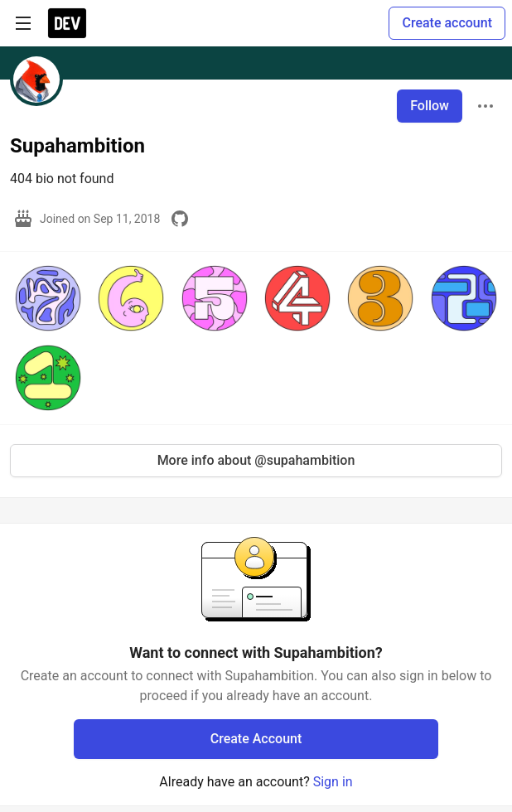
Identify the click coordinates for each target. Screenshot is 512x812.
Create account (447, 23)
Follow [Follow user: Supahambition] (430, 106)
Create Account (256, 739)
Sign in (333, 782)
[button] (48, 298)
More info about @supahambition (256, 460)
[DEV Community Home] (67, 23)
